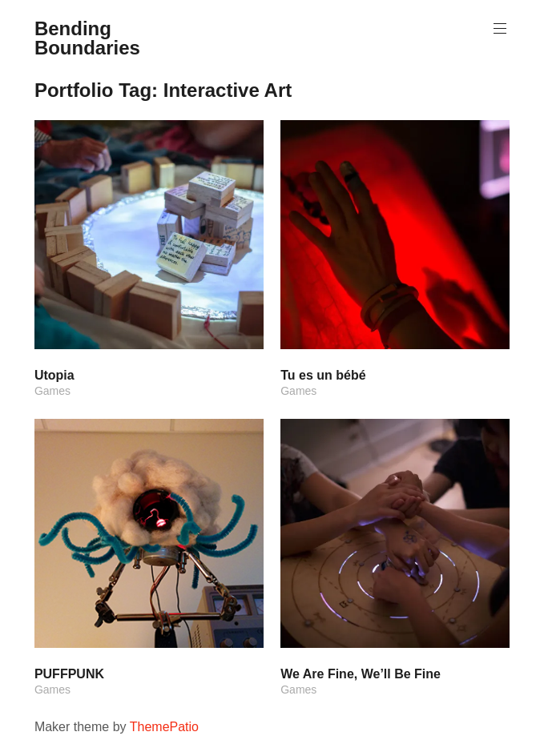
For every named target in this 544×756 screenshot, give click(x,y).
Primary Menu (498, 28)
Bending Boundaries (87, 38)
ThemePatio (164, 727)
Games (52, 391)
